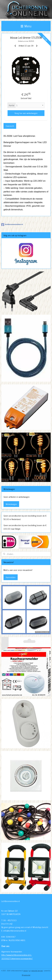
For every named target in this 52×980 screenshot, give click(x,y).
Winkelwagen (11, 504)
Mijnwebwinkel (26, 975)
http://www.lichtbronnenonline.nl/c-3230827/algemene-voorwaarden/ (17, 957)
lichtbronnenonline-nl (12, 225)
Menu (26, 26)
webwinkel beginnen (37, 971)
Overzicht (10, 126)
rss (30, 971)
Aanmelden (11, 577)
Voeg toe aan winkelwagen (26, 113)
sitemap (26, 971)
